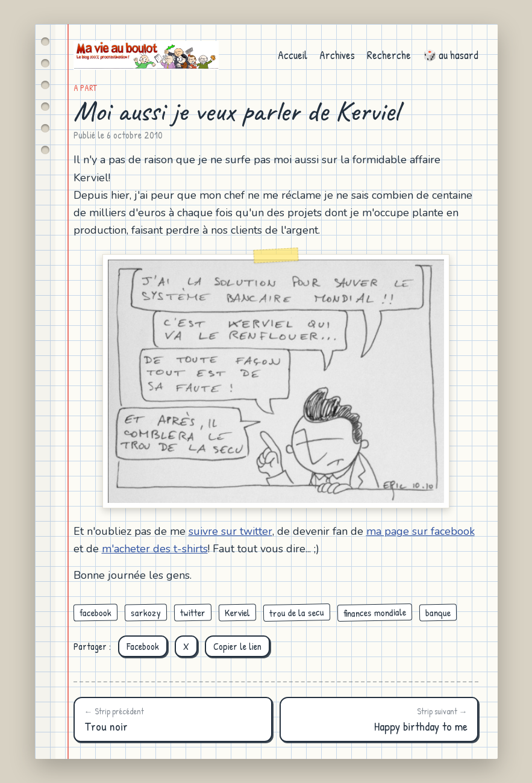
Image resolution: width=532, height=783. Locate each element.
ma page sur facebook (421, 531)
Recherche (389, 55)
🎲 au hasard (451, 55)
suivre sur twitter (230, 531)
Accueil (293, 55)
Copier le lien (237, 646)
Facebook (143, 646)
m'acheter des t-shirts (155, 549)
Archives (337, 55)
